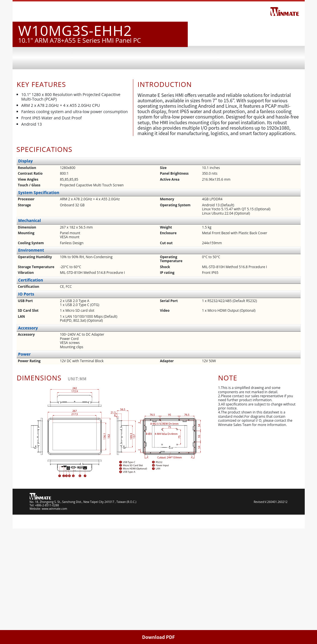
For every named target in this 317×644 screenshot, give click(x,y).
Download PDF (159, 637)
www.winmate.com (54, 624)
